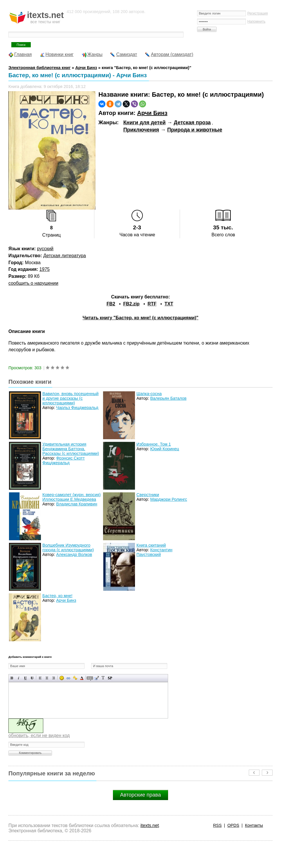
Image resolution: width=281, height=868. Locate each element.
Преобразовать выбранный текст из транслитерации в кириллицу (103, 678)
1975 (45, 269)
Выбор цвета (82, 678)
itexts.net (150, 825)
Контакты (254, 825)
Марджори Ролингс (169, 499)
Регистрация (258, 13)
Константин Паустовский (154, 552)
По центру (47, 678)
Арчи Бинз (152, 113)
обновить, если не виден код (39, 735)
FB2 (111, 304)
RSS (217, 825)
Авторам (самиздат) (172, 54)
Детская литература (65, 256)
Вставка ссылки (68, 678)
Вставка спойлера (110, 678)
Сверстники (148, 495)
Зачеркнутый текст (32, 678)
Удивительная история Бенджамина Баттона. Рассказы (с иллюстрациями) (71, 449)
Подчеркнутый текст (25, 678)
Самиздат (127, 54)
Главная (23, 54)
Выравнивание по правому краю (54, 678)
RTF (152, 304)
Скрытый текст (90, 678)
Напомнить (256, 21)
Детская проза (192, 123)
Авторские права (140, 795)
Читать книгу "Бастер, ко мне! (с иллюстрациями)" (141, 318)
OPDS (233, 825)
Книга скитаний (151, 545)
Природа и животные (195, 130)
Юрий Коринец (164, 449)
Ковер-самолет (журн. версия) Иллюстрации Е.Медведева (72, 497)
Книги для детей (145, 123)
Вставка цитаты (97, 678)
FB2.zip (131, 304)
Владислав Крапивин (77, 504)
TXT (169, 304)
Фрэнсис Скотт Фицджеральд (64, 460)
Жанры (95, 54)
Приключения (141, 130)
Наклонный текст (19, 678)
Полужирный (12, 678)
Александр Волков (74, 554)
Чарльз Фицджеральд (77, 408)
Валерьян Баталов (168, 398)
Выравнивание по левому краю (40, 678)
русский (45, 249)
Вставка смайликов (62, 678)
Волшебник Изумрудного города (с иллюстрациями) (68, 548)
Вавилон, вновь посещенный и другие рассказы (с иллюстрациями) (70, 398)
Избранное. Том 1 (154, 444)
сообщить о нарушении (33, 283)
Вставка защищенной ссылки (75, 678)
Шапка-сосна (149, 394)
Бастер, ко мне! (57, 596)
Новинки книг (60, 54)
